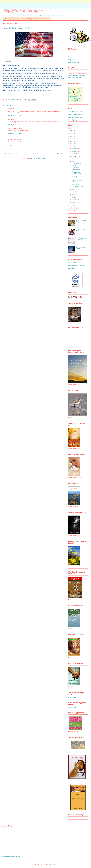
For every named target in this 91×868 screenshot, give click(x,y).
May (73, 192)
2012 (72, 205)
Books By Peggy (73, 120)
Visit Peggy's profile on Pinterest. (11, 857)
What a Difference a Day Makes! (77, 181)
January (74, 202)
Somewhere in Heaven (75, 111)
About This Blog (27, 19)
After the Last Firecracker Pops (77, 185)
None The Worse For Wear (81, 239)
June (73, 189)
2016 (72, 139)
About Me (16, 19)
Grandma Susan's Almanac (76, 265)
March (74, 197)
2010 (72, 211)
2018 (72, 133)
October (74, 154)
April (73, 195)
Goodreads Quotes (74, 63)
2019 (72, 131)
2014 (72, 144)
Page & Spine (72, 698)
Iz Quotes (71, 60)
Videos (47, 19)
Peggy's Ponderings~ (23, 10)
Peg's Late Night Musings (76, 117)
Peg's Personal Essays (75, 114)
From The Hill (72, 262)
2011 (72, 208)
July (73, 161)
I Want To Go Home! (75, 177)
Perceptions (72, 57)
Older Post (60, 154)
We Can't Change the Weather (77, 169)
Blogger (54, 864)
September (75, 156)
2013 (72, 146)
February (75, 200)
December (75, 149)
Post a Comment (11, 146)
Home (7, 19)
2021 (72, 128)
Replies (38, 19)
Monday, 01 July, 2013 (14, 115)
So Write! (71, 268)
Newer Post (8, 154)
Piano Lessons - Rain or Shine (76, 173)
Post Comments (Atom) (38, 158)
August (74, 159)
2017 (72, 136)
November (75, 151)
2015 (72, 141)
